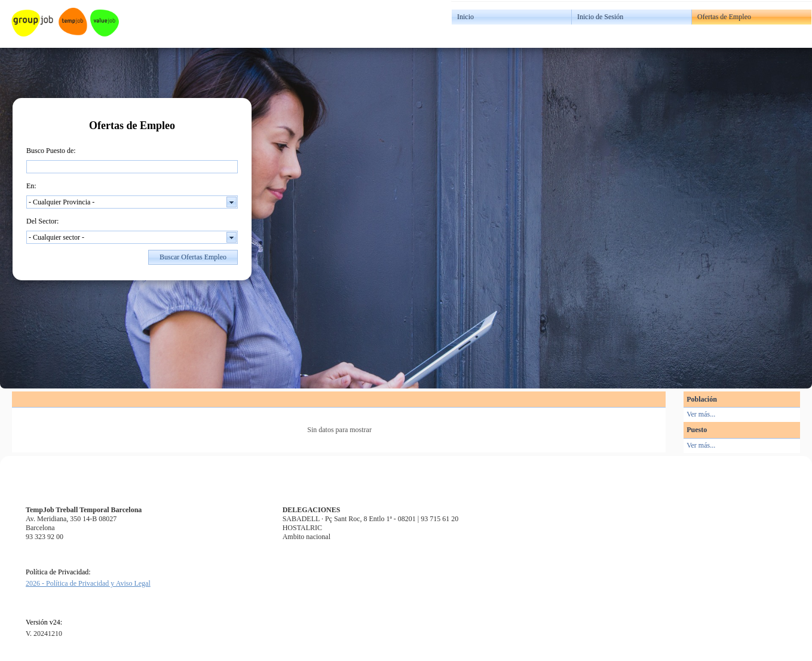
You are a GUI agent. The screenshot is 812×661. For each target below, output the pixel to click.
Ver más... (701, 414)
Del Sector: (42, 221)
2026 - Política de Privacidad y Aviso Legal (88, 583)
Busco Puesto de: (51, 151)
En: (31, 186)
